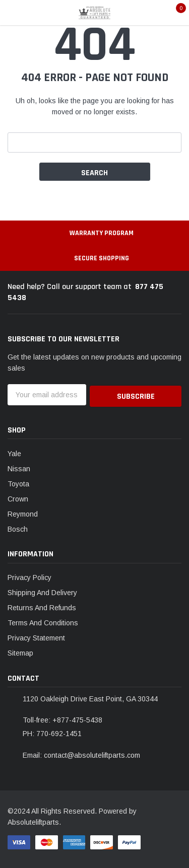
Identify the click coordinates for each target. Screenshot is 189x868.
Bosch (18, 528)
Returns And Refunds (42, 606)
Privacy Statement (36, 636)
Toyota (18, 482)
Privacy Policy (29, 576)
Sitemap (20, 652)
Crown (18, 497)
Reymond (23, 513)
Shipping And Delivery (42, 591)
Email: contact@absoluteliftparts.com (81, 754)
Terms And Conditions (43, 621)
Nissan (19, 467)
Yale (14, 452)
